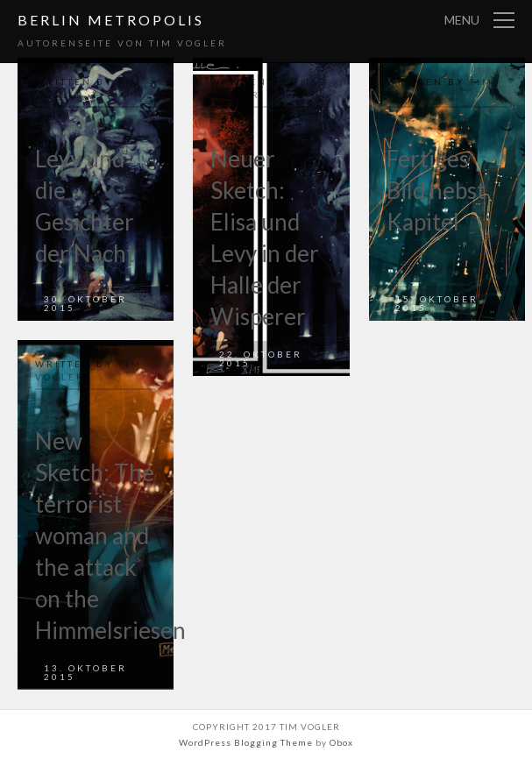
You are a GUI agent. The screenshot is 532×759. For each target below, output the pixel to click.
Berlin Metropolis (111, 20)
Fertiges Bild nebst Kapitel (436, 190)
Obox (341, 742)
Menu (462, 20)
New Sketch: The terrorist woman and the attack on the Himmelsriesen (110, 536)
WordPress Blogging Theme (246, 742)
